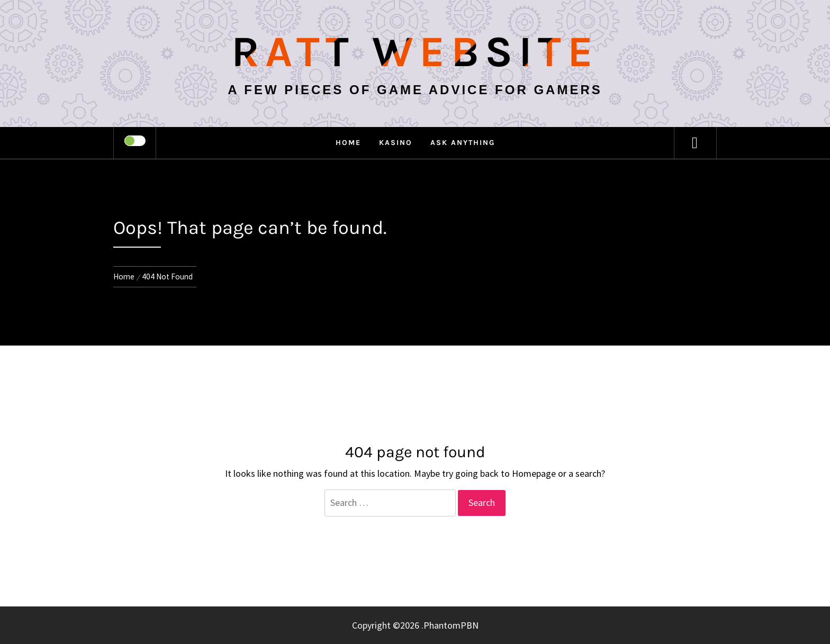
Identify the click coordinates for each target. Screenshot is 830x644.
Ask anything (463, 143)
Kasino (396, 143)
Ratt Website (415, 52)
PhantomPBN (451, 625)
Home (348, 143)
